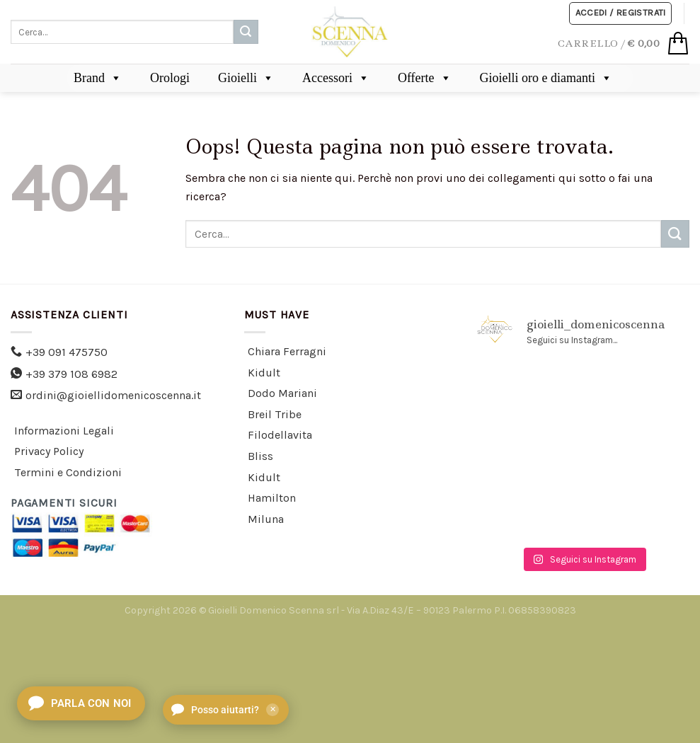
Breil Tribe (275, 414)
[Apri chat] (81, 703)
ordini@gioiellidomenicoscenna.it (113, 395)
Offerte (425, 78)
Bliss (260, 456)
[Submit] (246, 32)
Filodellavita (280, 435)
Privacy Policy (49, 451)
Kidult (264, 373)
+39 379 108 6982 (71, 374)
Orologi (170, 78)
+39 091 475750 (67, 352)
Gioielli (246, 78)
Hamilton (272, 498)
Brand (98, 78)
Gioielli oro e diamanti (546, 78)
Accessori (336, 78)
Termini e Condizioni (68, 472)
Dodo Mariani (282, 393)
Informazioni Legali (64, 431)
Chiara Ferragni (287, 351)
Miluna (266, 519)
